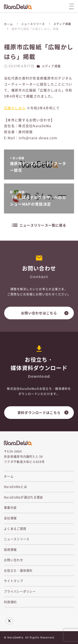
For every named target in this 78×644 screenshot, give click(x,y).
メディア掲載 (51, 66)
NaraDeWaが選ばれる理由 (23, 497)
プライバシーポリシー (20, 591)
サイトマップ (14, 581)
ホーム (9, 476)
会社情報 (10, 518)
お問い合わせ (14, 560)
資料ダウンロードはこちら (39, 412)
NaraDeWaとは (15, 487)
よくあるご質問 (15, 529)
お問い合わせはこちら (39, 313)
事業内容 (10, 508)
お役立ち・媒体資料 (18, 570)
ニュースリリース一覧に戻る (43, 225)
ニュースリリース (17, 539)
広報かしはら (15, 108)
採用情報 (10, 550)
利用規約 (10, 602)
